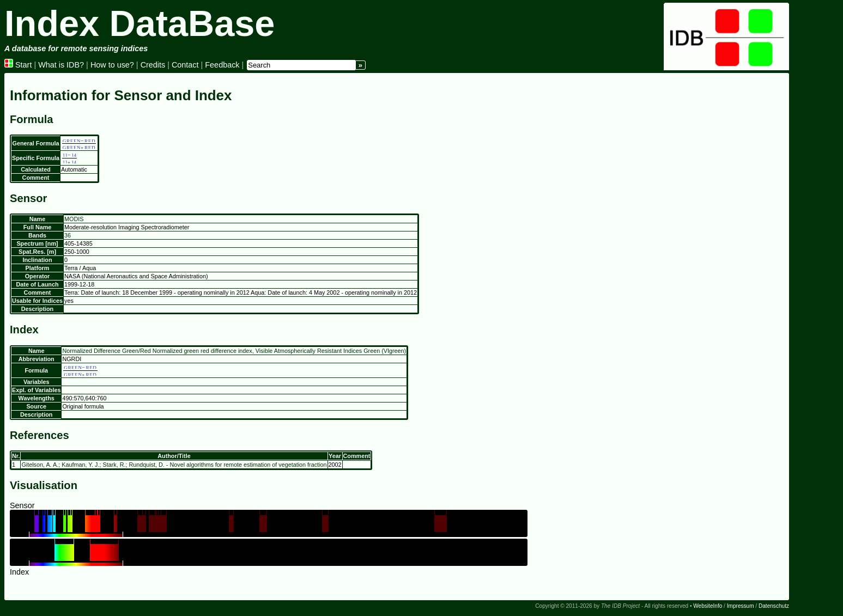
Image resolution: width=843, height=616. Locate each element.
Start (18, 65)
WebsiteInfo (708, 606)
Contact (185, 65)
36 (68, 235)
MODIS (74, 219)
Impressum (741, 606)
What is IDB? (61, 65)
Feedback (222, 65)
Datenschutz (774, 606)
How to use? (112, 65)
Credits (153, 65)
